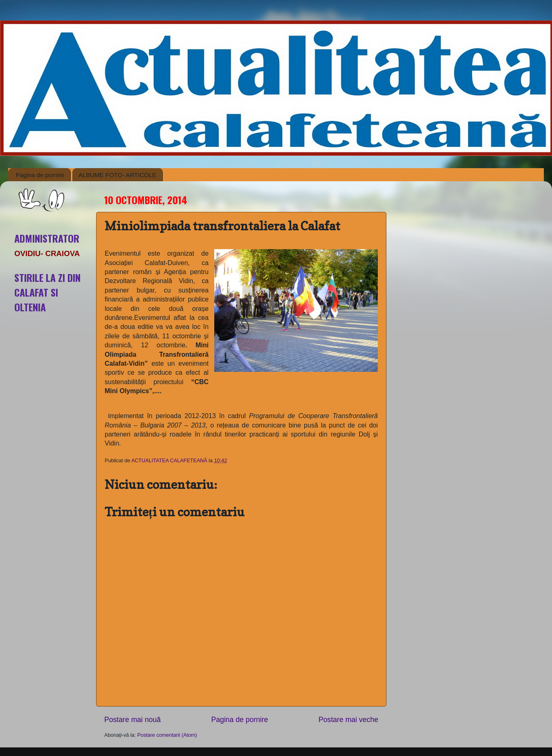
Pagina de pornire (40, 175)
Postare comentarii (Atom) (167, 735)
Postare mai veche (348, 720)
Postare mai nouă (132, 720)
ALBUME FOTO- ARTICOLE (117, 175)
